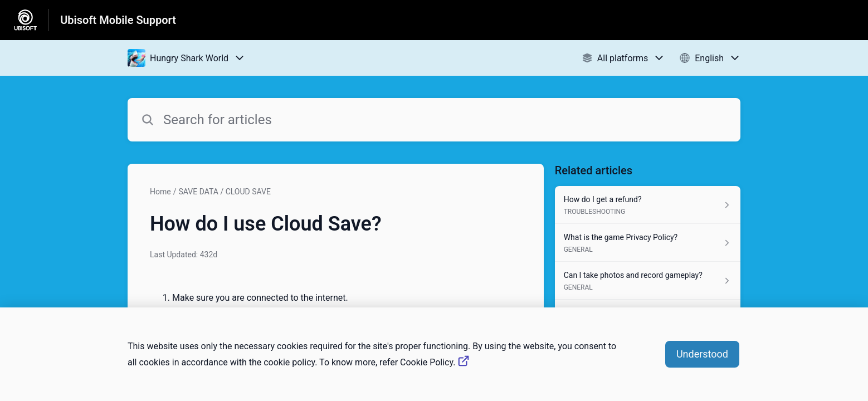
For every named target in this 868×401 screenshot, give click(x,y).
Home (160, 192)
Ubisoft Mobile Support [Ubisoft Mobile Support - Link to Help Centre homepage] (118, 20)
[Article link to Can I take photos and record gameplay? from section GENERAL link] (648, 281)
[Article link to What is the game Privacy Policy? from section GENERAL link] (648, 243)
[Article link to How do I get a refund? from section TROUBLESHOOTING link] (648, 205)
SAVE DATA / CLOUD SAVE (224, 192)
